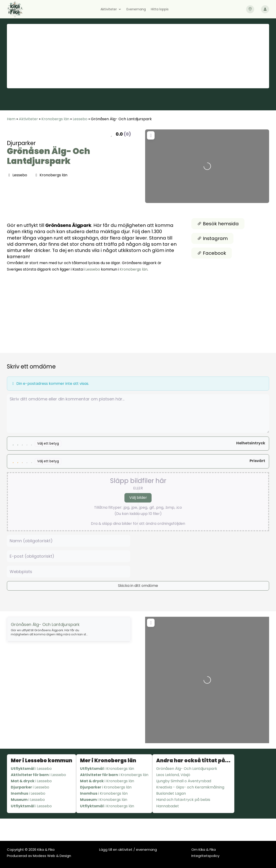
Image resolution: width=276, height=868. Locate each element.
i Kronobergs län (107, 769)
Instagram (212, 238)
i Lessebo (31, 769)
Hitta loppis (160, 10)
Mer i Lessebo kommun (42, 761)
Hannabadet (168, 806)
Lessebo (80, 119)
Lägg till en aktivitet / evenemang (128, 849)
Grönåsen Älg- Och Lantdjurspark (49, 156)
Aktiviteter (109, 10)
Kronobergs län (55, 119)
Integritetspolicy (205, 856)
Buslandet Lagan (171, 793)
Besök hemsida (218, 224)
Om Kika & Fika (204, 849)
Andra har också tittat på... (193, 761)
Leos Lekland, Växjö (173, 775)
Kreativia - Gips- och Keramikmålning (190, 787)
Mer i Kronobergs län (108, 761)
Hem (11, 119)
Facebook (212, 253)
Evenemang (136, 10)
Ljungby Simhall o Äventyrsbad (184, 781)
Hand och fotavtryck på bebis (183, 800)
